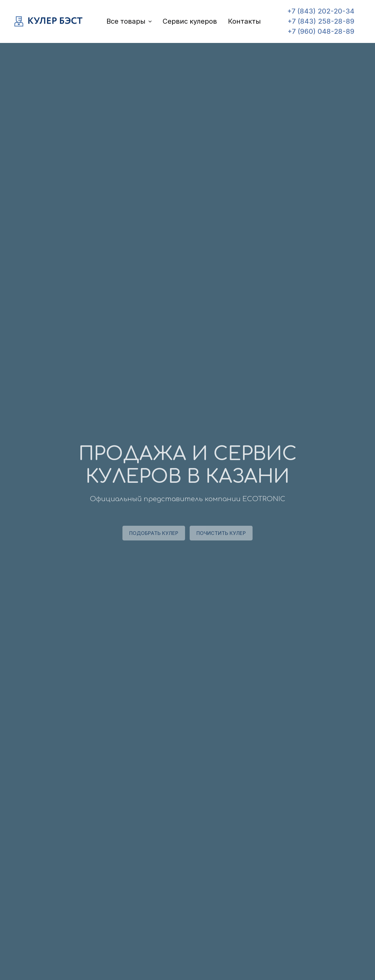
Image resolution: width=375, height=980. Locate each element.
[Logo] (49, 23)
